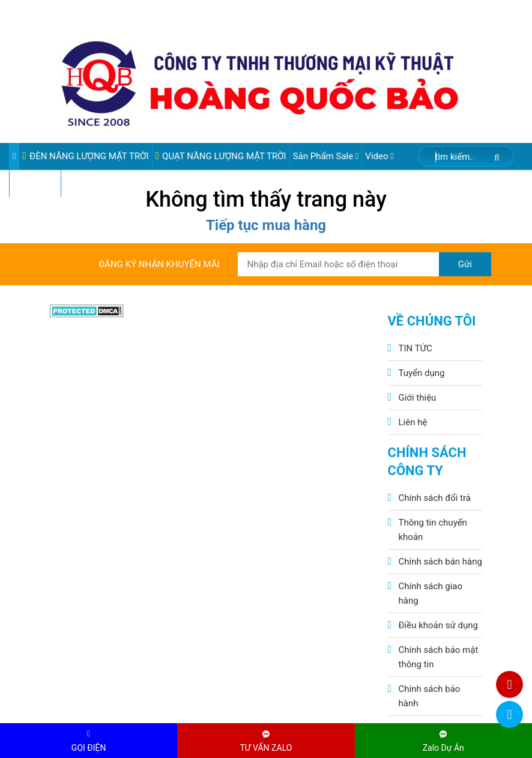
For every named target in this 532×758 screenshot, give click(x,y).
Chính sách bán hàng (440, 562)
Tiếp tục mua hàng (266, 225)
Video (379, 156)
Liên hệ (413, 422)
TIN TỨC (416, 348)
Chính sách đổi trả (435, 498)
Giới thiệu (418, 398)
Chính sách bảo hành (430, 696)
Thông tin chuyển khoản (433, 530)
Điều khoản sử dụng (438, 625)
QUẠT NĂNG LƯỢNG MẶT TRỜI (221, 156)
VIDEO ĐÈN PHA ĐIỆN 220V (120, 183)
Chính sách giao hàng (431, 593)
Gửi (465, 264)
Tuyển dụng (422, 373)
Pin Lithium (35, 183)
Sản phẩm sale (326, 156)
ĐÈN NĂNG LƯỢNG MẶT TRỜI (85, 156)
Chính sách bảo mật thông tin (439, 657)
